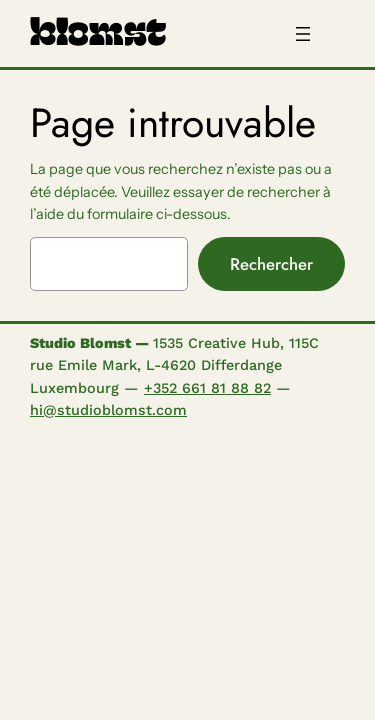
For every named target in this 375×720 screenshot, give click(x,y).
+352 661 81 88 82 (207, 388)
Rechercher (271, 264)
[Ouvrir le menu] (303, 34)
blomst (98, 33)
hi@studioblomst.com (108, 410)
